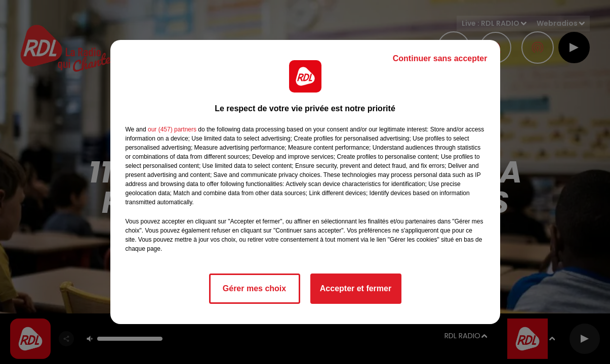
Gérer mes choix (254, 288)
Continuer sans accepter (440, 58)
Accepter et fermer (356, 288)
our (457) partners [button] (172, 129)
